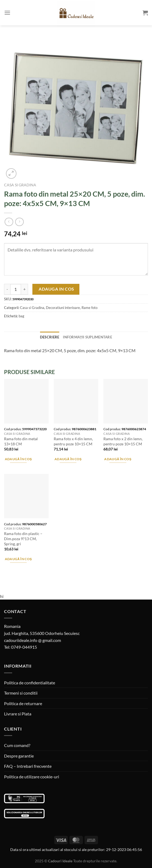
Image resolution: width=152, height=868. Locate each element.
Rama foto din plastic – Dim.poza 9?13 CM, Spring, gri (23, 539)
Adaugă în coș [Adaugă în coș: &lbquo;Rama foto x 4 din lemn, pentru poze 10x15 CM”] (68, 459)
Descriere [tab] (50, 337)
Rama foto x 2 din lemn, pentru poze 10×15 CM (123, 441)
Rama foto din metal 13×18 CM (21, 441)
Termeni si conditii (21, 693)
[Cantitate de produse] (16, 289)
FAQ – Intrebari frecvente (28, 766)
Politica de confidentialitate (30, 683)
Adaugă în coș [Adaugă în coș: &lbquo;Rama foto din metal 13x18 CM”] (18, 459)
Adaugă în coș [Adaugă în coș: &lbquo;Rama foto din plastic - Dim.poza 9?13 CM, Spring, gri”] (18, 559)
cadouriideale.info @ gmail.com (33, 640)
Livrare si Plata (18, 714)
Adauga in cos (56, 289)
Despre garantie (19, 756)
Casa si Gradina (20, 185)
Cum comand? (17, 745)
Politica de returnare (23, 703)
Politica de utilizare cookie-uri (32, 777)
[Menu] (7, 13)
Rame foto (89, 308)
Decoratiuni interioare (63, 308)
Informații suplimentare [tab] (87, 337)
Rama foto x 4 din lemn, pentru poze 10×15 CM (73, 441)
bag (21, 316)
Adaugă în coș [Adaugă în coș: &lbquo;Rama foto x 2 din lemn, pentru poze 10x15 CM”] (118, 459)
